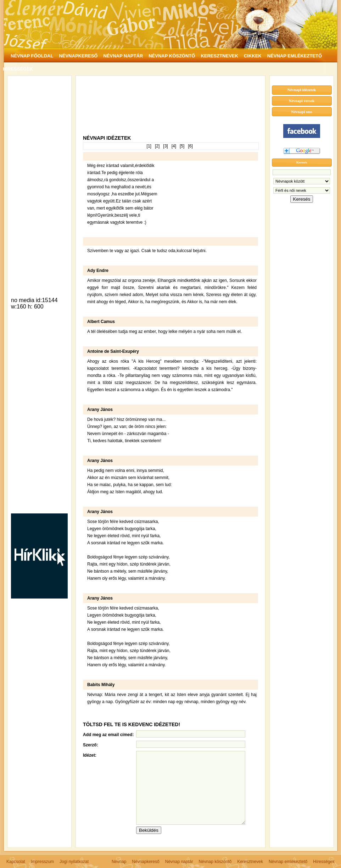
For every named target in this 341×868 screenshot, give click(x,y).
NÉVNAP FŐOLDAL (32, 56)
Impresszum (42, 862)
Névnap (119, 862)
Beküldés (149, 830)
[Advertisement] (39, 186)
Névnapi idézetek (302, 90)
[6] (190, 146)
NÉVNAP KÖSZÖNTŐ (172, 56)
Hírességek (324, 862)
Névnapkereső (146, 862)
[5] (182, 146)
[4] (174, 146)
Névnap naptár (179, 862)
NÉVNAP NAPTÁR (123, 56)
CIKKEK (253, 56)
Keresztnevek (250, 862)
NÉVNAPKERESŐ (78, 56)
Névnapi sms (302, 112)
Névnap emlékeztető (288, 862)
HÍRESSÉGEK (18, 69)
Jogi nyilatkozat (74, 862)
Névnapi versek (302, 101)
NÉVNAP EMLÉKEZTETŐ (295, 56)
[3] (165, 146)
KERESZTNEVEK (219, 56)
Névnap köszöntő (215, 862)
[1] (149, 146)
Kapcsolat (16, 862)
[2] (157, 146)
